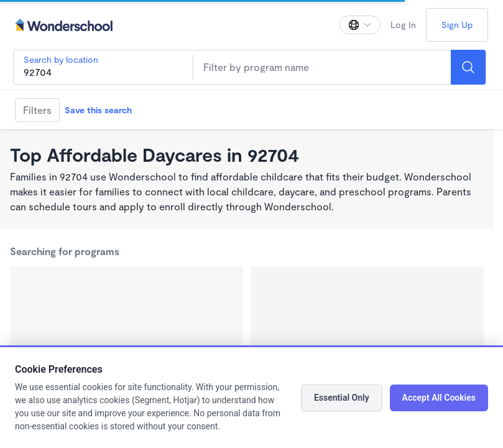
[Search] (468, 67)
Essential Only (342, 398)
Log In (403, 25)
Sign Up (457, 25)
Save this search (98, 110)
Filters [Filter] (37, 110)
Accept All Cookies (439, 398)
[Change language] (360, 25)
